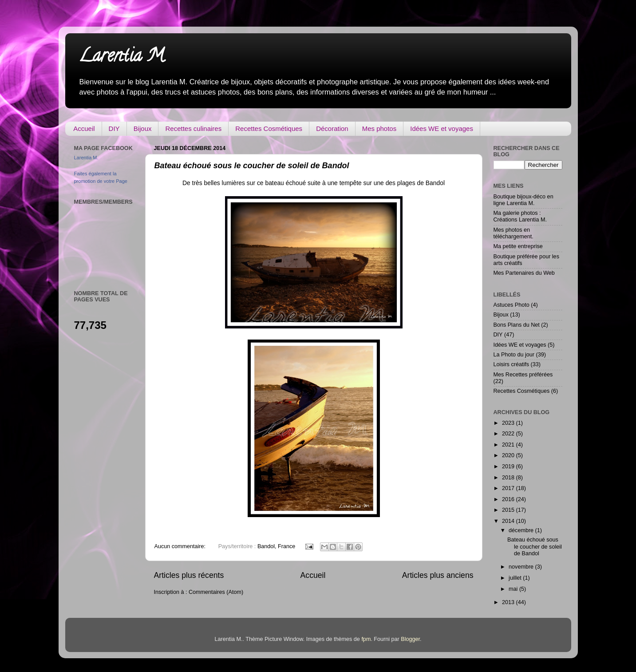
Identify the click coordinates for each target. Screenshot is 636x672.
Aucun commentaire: (181, 546)
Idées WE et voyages (442, 128)
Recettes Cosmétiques (269, 128)
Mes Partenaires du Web (524, 273)
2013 (509, 602)
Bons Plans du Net (517, 325)
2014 (509, 521)
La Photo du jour (514, 355)
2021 (509, 445)
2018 (509, 478)
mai (514, 589)
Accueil (84, 128)
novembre (522, 567)
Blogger (410, 639)
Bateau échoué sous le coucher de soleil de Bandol (252, 166)
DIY (114, 128)
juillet (516, 578)
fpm (366, 639)
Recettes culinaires (193, 128)
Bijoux (143, 128)
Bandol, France (276, 546)
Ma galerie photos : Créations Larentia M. (520, 216)
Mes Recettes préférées (523, 375)
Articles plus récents (189, 575)
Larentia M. (122, 57)
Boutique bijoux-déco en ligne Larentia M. (523, 200)
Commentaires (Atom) (216, 592)
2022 (509, 434)
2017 (509, 488)
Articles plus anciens (438, 575)
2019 (509, 466)
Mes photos (379, 128)
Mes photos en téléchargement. (514, 233)
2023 (509, 423)
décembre (522, 530)
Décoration (332, 128)
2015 (509, 510)
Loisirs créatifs (511, 364)
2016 (509, 499)
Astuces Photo (512, 305)
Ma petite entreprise (518, 246)
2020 (509, 455)
